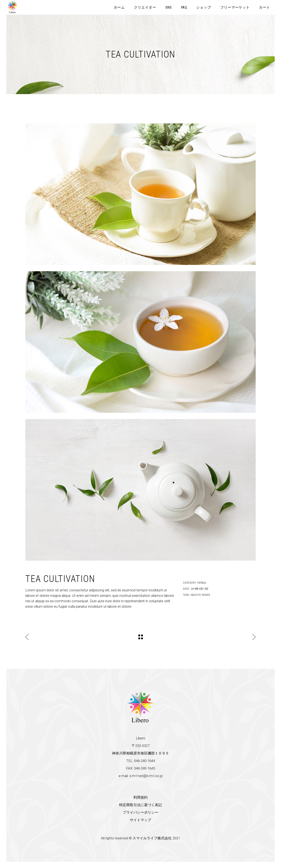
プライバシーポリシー (140, 812)
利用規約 (140, 797)
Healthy (196, 595)
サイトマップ (140, 820)
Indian (206, 595)
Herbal (202, 583)
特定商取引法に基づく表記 (140, 805)
